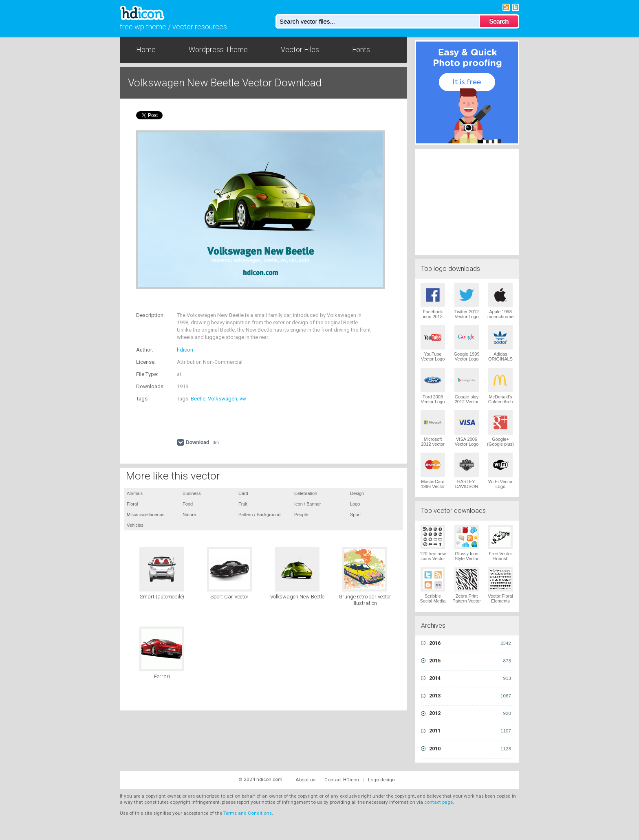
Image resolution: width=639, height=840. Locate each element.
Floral (132, 504)
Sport (355, 515)
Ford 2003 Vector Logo (433, 399)
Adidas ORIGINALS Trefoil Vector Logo (500, 361)
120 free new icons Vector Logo (433, 559)
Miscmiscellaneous (145, 515)
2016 (470, 643)
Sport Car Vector (229, 597)
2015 (470, 661)
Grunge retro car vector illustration (365, 600)
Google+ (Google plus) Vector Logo (500, 444)
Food (188, 504)
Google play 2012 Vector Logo (467, 402)
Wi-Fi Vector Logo (500, 484)
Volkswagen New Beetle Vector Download (225, 83)
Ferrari (162, 676)
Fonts (361, 49)
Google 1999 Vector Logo (467, 356)
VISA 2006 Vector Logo (467, 442)
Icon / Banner (307, 504)
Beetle (198, 399)
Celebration (306, 493)
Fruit (243, 504)
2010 (470, 749)
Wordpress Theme (218, 49)
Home (146, 49)
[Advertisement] (231, 302)
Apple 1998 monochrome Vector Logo (500, 317)
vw (243, 399)
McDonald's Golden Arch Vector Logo (501, 402)
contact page (438, 802)
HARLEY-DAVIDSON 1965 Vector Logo (467, 489)
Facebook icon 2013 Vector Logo (433, 317)
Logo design (381, 780)
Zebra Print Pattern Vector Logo (467, 601)
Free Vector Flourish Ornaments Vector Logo (501, 561)
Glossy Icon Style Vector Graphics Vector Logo (467, 561)
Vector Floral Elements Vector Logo (500, 601)
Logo (355, 504)
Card (243, 493)
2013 (470, 696)
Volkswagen (223, 399)
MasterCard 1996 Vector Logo (433, 486)
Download (202, 442)
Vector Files (300, 49)
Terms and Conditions (248, 813)
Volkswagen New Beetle (297, 597)
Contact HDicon (342, 780)
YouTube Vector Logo (433, 356)
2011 (470, 731)
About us (305, 780)
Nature (189, 515)
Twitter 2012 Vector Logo (467, 314)
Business (192, 493)
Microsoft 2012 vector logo (433, 444)
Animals (135, 493)
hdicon (185, 350)
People (301, 515)
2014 (470, 678)
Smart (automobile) (162, 597)
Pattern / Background (259, 515)
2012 (470, 713)
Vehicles (135, 525)
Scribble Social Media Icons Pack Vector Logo (433, 603)
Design (357, 493)
